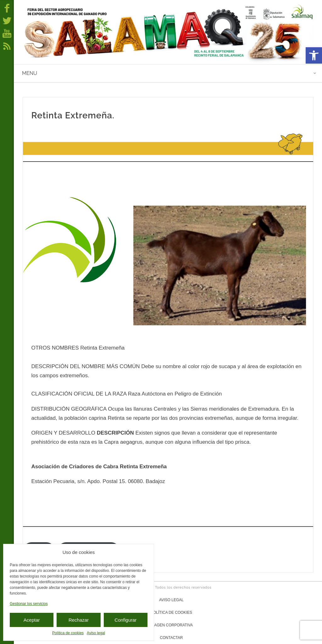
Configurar (125, 620)
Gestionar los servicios (29, 604)
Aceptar (32, 620)
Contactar (172, 638)
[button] (314, 55)
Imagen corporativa (171, 625)
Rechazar (79, 620)
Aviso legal (96, 633)
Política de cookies (68, 633)
